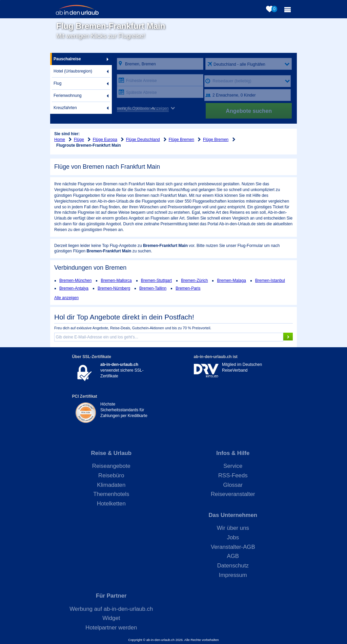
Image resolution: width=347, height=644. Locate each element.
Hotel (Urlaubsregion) (73, 71)
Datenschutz (233, 566)
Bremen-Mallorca (116, 281)
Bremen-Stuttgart (156, 281)
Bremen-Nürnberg (114, 288)
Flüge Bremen (181, 140)
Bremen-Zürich (194, 281)
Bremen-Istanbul (270, 281)
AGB (233, 556)
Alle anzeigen (66, 298)
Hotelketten (111, 504)
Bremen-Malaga (231, 281)
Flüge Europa (105, 140)
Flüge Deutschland (143, 140)
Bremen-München (75, 281)
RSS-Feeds (233, 475)
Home (60, 140)
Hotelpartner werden (111, 628)
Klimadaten (111, 485)
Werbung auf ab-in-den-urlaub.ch (111, 609)
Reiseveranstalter (233, 494)
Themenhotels (111, 494)
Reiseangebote (111, 466)
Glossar (233, 485)
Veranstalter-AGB (233, 547)
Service (233, 466)
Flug (57, 83)
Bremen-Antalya (74, 288)
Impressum (233, 575)
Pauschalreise (67, 59)
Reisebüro (111, 475)
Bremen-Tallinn (153, 288)
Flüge (79, 140)
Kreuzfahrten (65, 108)
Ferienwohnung (68, 96)
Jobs (233, 537)
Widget (111, 618)
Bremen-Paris (188, 288)
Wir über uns (233, 528)
